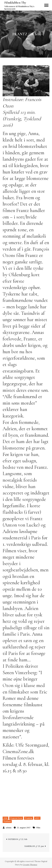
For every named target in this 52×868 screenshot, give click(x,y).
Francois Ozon (16, 818)
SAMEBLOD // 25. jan (34, 846)
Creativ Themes (30, 865)
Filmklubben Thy (15, 3)
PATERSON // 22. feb (18, 839)
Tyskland (7, 821)
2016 (5, 818)
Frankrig (29, 818)
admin (9, 828)
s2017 (37, 818)
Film (38, 828)
